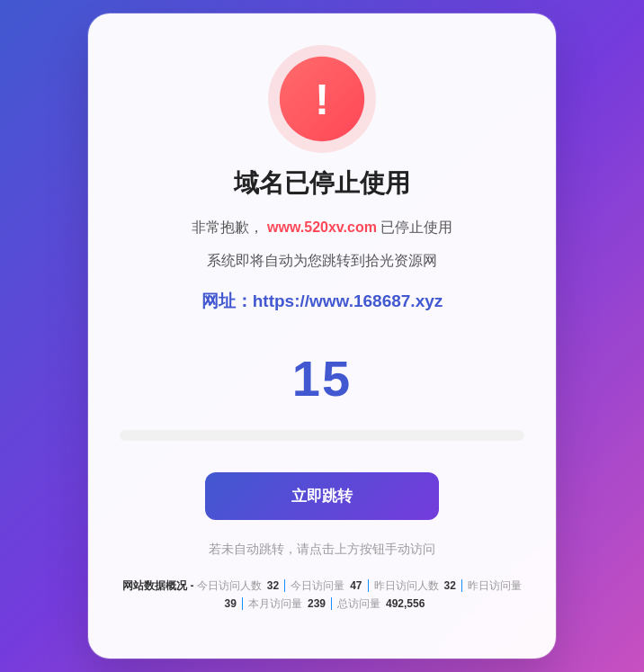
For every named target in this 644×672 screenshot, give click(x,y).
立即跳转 (322, 496)
